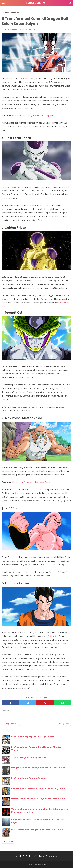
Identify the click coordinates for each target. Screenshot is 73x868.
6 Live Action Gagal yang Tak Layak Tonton (31, 483)
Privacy (41, 857)
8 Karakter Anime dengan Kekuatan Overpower (33, 116)
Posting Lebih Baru (11, 724)
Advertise (54, 857)
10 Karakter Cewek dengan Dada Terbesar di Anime (37, 830)
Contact (29, 857)
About (18, 857)
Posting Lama (64, 724)
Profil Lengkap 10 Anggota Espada (28, 779)
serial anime (25, 79)
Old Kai (51, 637)
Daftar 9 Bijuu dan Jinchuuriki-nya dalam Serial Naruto (38, 799)
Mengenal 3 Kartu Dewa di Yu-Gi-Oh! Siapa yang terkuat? (39, 789)
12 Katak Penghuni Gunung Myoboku (29, 758)
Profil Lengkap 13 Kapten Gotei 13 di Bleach (33, 737)
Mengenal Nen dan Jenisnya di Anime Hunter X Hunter (38, 768)
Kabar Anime (36, 3)
